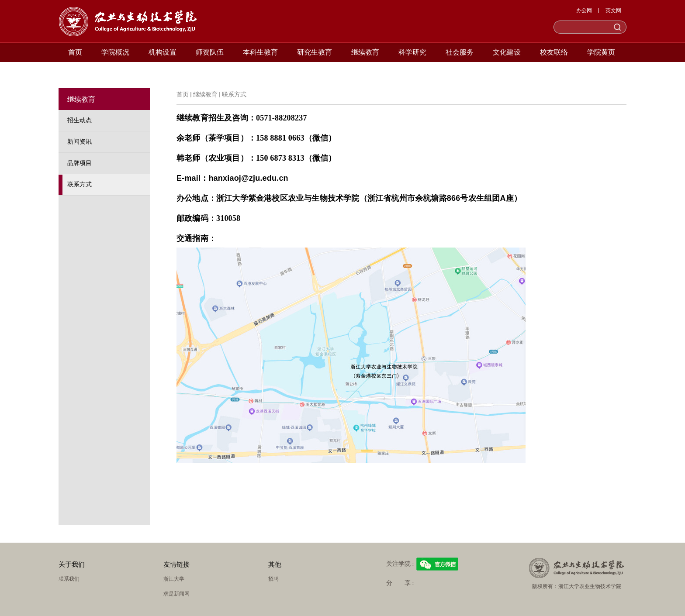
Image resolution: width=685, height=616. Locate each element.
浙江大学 (174, 579)
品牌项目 (80, 163)
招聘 (273, 579)
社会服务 (460, 52)
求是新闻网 (176, 594)
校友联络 (554, 52)
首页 (75, 52)
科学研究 (412, 52)
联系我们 (69, 579)
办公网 (584, 10)
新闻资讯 (80, 142)
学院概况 (115, 52)
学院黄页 (601, 52)
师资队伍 (210, 52)
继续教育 (365, 52)
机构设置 (163, 52)
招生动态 (80, 120)
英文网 (613, 10)
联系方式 (80, 184)
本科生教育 (260, 52)
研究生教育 (315, 52)
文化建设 (507, 52)
